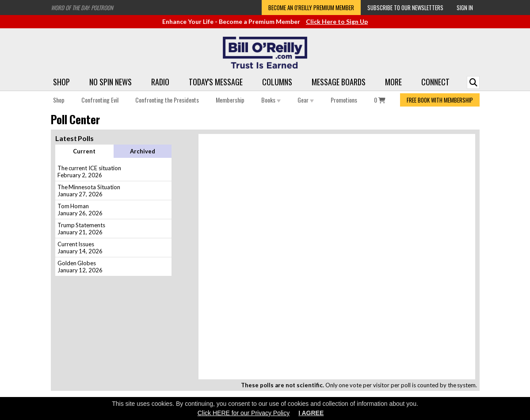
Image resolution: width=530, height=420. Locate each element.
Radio (160, 82)
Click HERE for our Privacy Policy (244, 413)
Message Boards (339, 82)
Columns (277, 82)
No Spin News (111, 82)
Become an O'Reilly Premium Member (311, 8)
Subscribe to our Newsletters (405, 8)
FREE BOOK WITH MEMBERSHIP (440, 100)
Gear (306, 100)
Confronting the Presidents (167, 100)
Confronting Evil (100, 100)
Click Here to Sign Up (337, 21)
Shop (61, 82)
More (393, 82)
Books (271, 100)
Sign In (465, 8)
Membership (230, 100)
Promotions (344, 100)
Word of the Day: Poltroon (82, 8)
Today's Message (216, 82)
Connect (435, 82)
